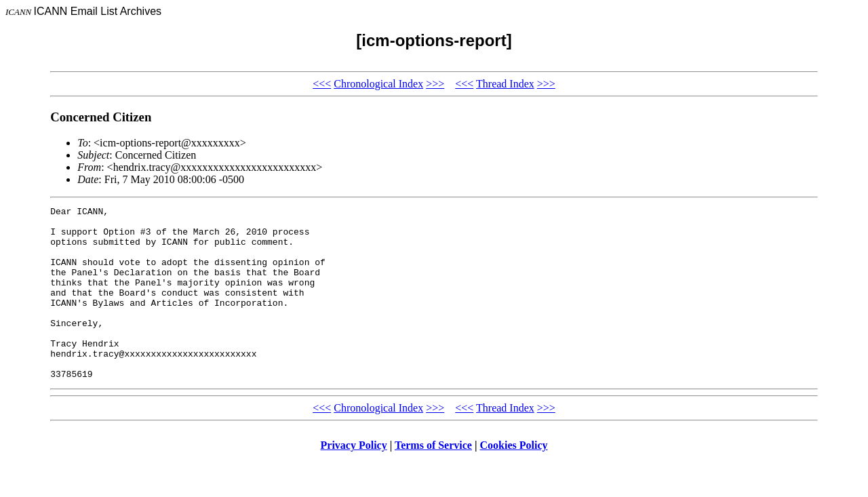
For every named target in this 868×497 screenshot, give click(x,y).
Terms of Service (433, 480)
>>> (435, 84)
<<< (322, 84)
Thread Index (505, 84)
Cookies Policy (514, 480)
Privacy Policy (354, 480)
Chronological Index (378, 84)
